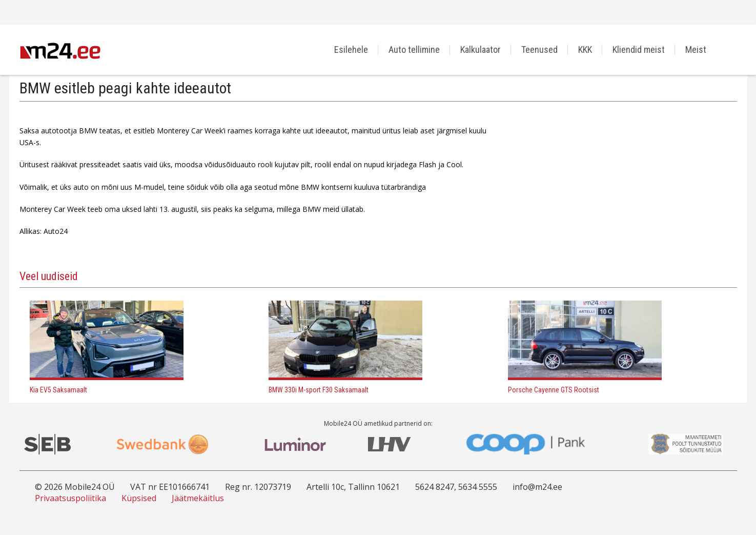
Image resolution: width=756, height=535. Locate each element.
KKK (585, 49)
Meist (696, 49)
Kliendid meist (639, 49)
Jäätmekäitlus (198, 498)
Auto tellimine (414, 49)
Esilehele (351, 49)
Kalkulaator (481, 49)
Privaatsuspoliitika (70, 498)
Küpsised (139, 498)
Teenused (539, 49)
